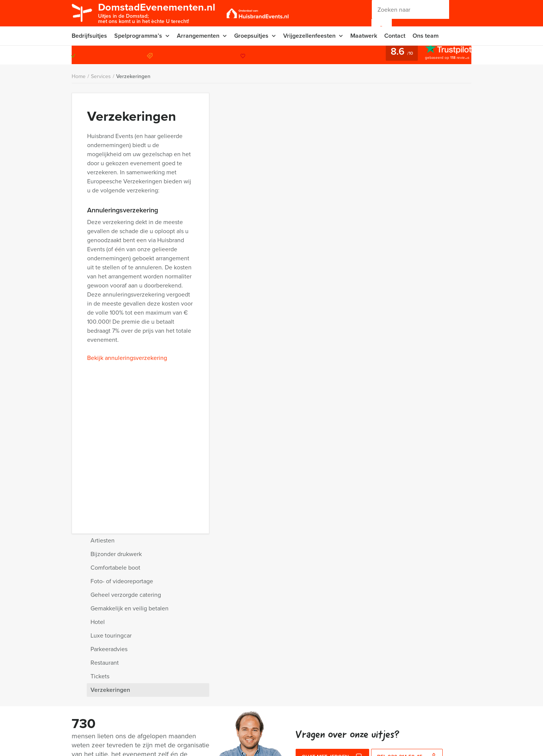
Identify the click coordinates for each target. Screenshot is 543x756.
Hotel (360, 181)
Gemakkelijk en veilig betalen (392, 167)
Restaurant (367, 222)
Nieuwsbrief (86, 700)
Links (158, 736)
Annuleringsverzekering (100, 691)
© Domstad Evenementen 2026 (349, 678)
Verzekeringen (133, 76)
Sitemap (161, 727)
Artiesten (365, 99)
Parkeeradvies (371, 208)
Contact (395, 36)
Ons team (426, 36)
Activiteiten (84, 718)
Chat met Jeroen (333, 619)
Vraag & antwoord (172, 691)
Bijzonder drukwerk (378, 113)
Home (79, 76)
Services (101, 76)
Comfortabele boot (377, 127)
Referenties (165, 709)
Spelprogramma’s (138, 36)
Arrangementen (198, 36)
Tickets (362, 235)
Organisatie (85, 709)
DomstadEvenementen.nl (157, 13)
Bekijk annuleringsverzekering (127, 258)
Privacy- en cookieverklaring (104, 682)
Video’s (80, 736)
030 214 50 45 (441, 55)
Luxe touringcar (373, 194)
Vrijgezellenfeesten (309, 36)
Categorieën (166, 700)
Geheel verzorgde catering (388, 154)
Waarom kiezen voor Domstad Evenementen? (124, 635)
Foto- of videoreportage (384, 140)
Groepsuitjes (251, 36)
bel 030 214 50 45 (407, 619)
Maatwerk (364, 36)
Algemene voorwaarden (179, 682)
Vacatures (163, 718)
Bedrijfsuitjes (89, 36)
